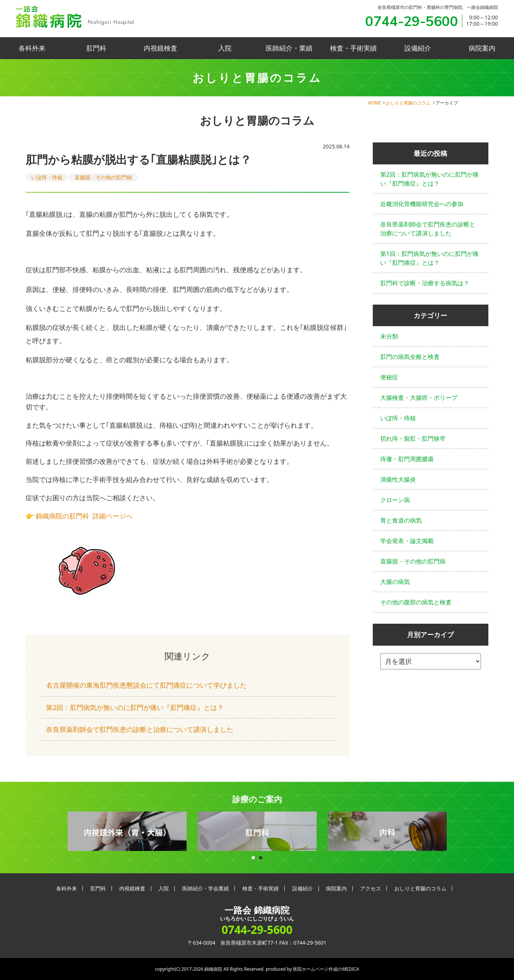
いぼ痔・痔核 (47, 177)
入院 (225, 48)
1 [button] (253, 856)
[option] (127, 831)
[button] (188, 456)
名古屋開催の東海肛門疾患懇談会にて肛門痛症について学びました (146, 685)
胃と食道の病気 (401, 520)
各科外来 (32, 48)
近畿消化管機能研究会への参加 (422, 204)
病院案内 (482, 48)
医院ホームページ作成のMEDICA (326, 969)
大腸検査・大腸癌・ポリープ (419, 398)
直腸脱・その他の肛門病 (103, 177)
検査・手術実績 (353, 48)
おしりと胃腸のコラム (408, 103)
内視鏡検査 (161, 48)
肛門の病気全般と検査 (410, 357)
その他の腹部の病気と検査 (416, 602)
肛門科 (96, 48)
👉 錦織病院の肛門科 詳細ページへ (79, 516)
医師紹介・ (289, 48)
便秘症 (389, 377)
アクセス (371, 888)
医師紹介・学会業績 (206, 888)
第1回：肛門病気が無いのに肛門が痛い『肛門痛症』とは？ (429, 258)
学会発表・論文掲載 (407, 541)
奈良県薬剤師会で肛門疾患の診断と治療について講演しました (140, 729)
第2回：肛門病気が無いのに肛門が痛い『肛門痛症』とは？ (135, 707)
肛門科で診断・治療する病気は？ (425, 283)
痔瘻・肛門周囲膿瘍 (407, 459)
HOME (374, 103)
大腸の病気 (395, 582)
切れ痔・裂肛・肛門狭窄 (413, 438)
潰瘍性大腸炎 (398, 479)
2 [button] (261, 856)
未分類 (389, 336)
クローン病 (395, 500)
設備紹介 (418, 48)
